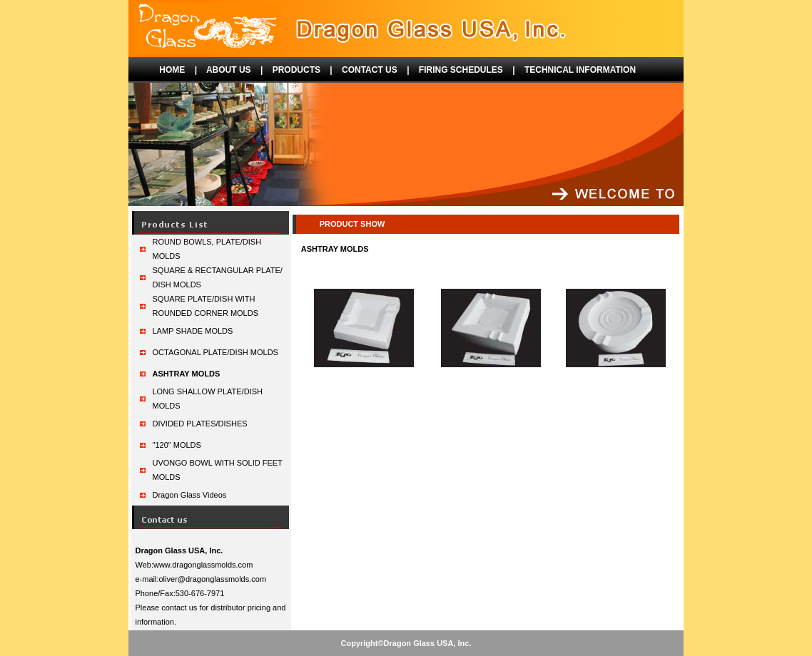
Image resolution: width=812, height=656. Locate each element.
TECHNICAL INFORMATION (580, 70)
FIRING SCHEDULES (461, 70)
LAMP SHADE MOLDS (193, 331)
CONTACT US (370, 70)
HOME (172, 70)
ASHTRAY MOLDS (187, 374)
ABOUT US (229, 70)
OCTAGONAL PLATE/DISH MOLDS (215, 352)
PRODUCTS (296, 70)
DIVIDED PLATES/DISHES (200, 424)
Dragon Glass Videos (190, 495)
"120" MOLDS (177, 445)
